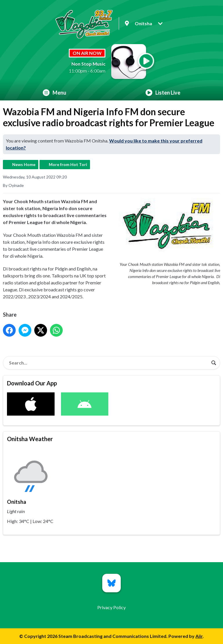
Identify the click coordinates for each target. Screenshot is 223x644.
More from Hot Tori (68, 164)
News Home (24, 164)
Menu (54, 93)
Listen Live (163, 93)
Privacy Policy (111, 607)
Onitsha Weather (30, 439)
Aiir (199, 636)
